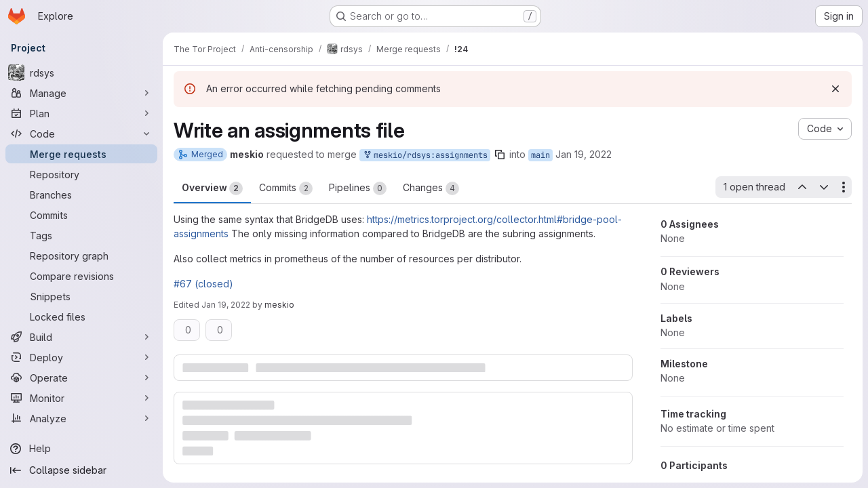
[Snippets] (81, 296)
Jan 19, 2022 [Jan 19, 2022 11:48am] (584, 154)
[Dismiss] (835, 89)
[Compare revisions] (81, 276)
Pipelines (358, 188)
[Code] (81, 134)
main (540, 155)
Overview (212, 188)
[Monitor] (81, 398)
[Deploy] (81, 357)
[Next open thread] (824, 187)
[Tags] (81, 235)
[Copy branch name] (500, 155)
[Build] (81, 337)
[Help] (81, 449)
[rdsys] (81, 73)
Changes (431, 188)
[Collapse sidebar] (81, 470)
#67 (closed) (203, 284)
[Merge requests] (81, 154)
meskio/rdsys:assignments (425, 156)
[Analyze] (81, 418)
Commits (286, 188)
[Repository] (81, 174)
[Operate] (81, 378)
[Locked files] (81, 317)
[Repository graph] (81, 256)
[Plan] (81, 113)
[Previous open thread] (802, 187)
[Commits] (81, 215)
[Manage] (81, 93)
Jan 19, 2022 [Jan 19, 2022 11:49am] (226, 305)
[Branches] (81, 195)
